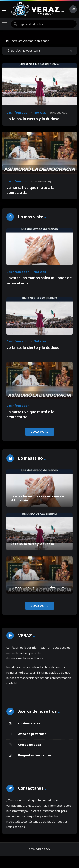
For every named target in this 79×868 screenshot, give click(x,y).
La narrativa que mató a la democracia (39, 587)
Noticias (40, 112)
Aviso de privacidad (32, 734)
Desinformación (18, 112)
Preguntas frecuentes (35, 755)
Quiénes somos (29, 723)
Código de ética (30, 745)
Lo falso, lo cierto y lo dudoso (33, 119)
